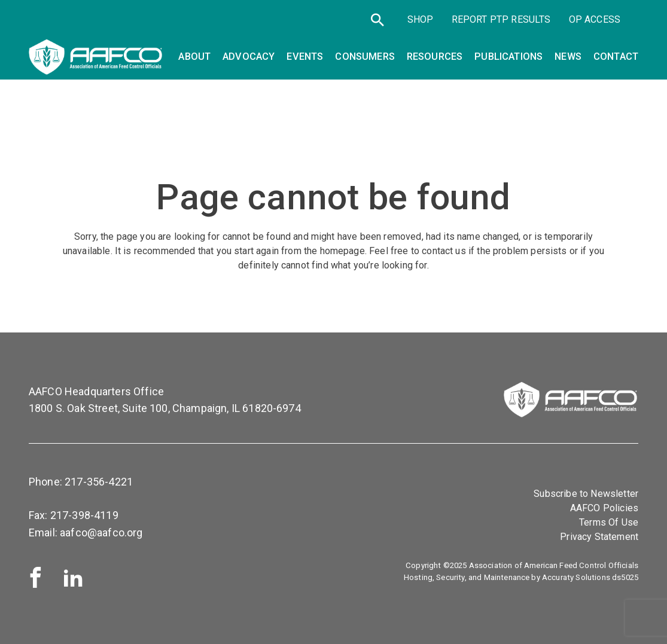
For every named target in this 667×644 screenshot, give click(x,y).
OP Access (595, 19)
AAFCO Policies (604, 508)
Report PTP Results (501, 19)
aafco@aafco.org (101, 532)
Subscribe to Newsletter (586, 494)
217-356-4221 (99, 482)
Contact (616, 57)
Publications (508, 57)
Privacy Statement (599, 537)
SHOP (421, 19)
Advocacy (249, 57)
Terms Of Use (609, 522)
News (568, 57)
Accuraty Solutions (576, 577)
